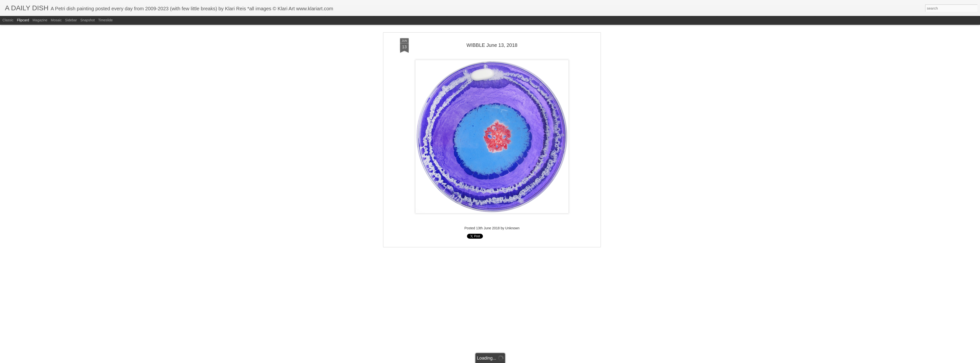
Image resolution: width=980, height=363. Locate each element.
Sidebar (71, 20)
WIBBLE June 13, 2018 (492, 32)
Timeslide (105, 20)
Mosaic (56, 20)
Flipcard (23, 20)
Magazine (40, 20)
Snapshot (88, 20)
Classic (8, 20)
